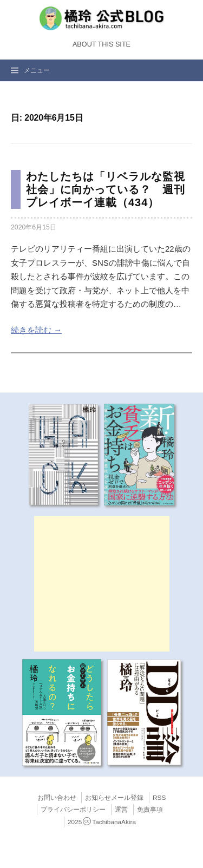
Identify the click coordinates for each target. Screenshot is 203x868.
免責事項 (150, 810)
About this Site (101, 44)
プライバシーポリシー (73, 810)
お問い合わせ (57, 798)
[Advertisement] (102, 584)
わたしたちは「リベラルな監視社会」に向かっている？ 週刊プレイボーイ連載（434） (106, 189)
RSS (159, 798)
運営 (121, 810)
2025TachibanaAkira (102, 822)
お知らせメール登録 (114, 798)
